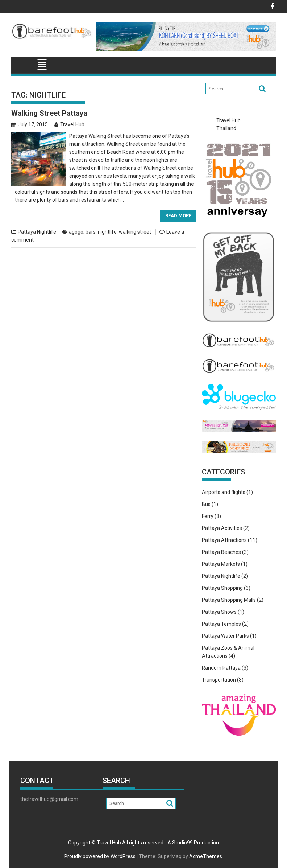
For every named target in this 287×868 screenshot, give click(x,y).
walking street (135, 232)
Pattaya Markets (221, 564)
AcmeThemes (206, 856)
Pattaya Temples (221, 624)
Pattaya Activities (222, 528)
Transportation (219, 680)
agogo (76, 232)
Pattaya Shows (219, 612)
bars (91, 232)
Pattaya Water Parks (225, 636)
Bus (206, 504)
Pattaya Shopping (222, 588)
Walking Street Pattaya (49, 113)
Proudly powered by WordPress (100, 856)
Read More (178, 216)
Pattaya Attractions (224, 540)
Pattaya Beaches (221, 552)
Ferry (208, 516)
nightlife (107, 232)
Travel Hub (69, 124)
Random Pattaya (221, 668)
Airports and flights (224, 492)
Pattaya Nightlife (37, 232)
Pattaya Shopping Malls (229, 600)
